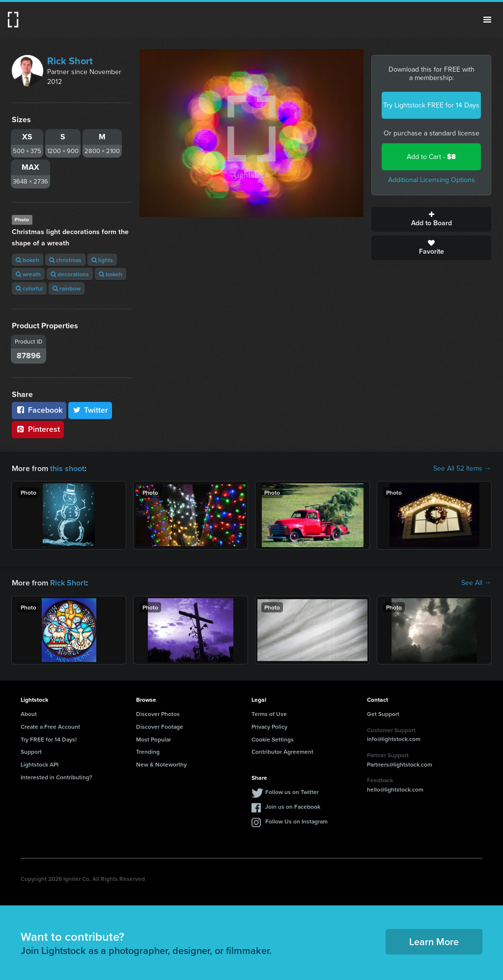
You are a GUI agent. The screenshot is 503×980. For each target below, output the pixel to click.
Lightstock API (40, 764)
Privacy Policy (269, 727)
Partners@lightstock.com (400, 764)
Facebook (39, 410)
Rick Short (70, 61)
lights (102, 260)
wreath (28, 274)
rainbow (67, 288)
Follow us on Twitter (292, 792)
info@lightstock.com (394, 739)
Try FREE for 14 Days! (49, 739)
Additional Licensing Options (432, 180)
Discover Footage (160, 727)
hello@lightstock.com (395, 789)
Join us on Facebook (293, 807)
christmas (65, 260)
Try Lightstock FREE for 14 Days (431, 105)
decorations (70, 274)
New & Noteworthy (161, 764)
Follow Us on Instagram (296, 821)
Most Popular (154, 739)
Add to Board (431, 219)
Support (31, 752)
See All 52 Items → (462, 469)
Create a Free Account (50, 727)
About (29, 714)
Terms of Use (269, 714)
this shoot (67, 468)
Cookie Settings (273, 739)
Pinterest (38, 429)
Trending (148, 752)
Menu (487, 20)
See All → (476, 583)
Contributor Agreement (282, 752)
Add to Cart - (431, 157)
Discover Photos (158, 714)
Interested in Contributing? (56, 777)
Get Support (383, 714)
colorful (29, 288)
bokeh (28, 260)
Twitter (90, 410)
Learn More (434, 941)
